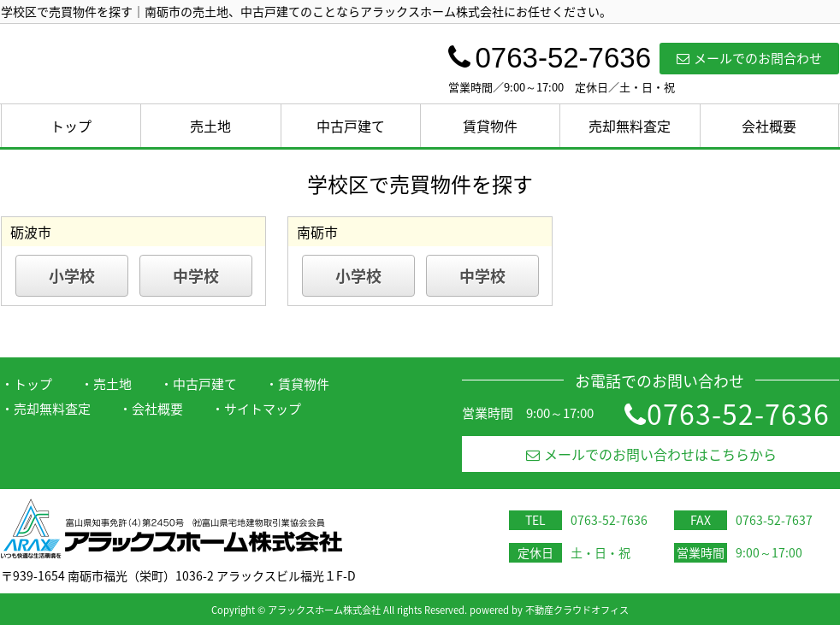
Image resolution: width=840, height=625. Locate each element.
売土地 (210, 126)
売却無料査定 (630, 126)
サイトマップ (263, 409)
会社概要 (769, 126)
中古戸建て (351, 126)
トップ (71, 126)
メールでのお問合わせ (749, 58)
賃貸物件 (490, 126)
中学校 (196, 276)
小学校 (72, 276)
